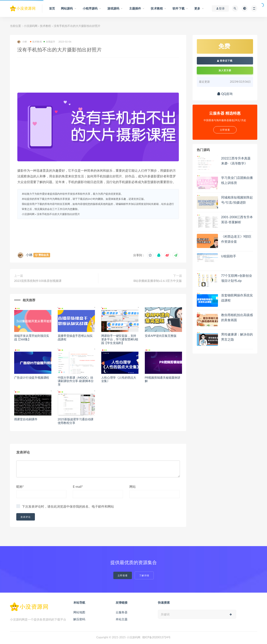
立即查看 (123, 575)
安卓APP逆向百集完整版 (161, 336)
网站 (133, 486)
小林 (22, 42)
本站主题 (122, 619)
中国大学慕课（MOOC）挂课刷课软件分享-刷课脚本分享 (76, 381)
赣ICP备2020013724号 (157, 637)
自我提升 (49, 42)
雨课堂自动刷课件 (26, 419)
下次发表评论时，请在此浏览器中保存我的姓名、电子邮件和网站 (68, 506)
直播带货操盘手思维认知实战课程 (75, 337)
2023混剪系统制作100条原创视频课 (38, 281)
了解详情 (144, 575)
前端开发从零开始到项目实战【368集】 (32, 337)
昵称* (20, 486)
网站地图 (79, 612)
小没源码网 (31, 26)
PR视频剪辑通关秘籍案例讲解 (163, 379)
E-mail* (78, 486)
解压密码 (79, 619)
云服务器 (122, 612)
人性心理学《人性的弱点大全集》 (119, 379)
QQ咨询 (225, 94)
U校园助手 (229, 256)
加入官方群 (225, 70)
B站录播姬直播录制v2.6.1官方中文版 (158, 281)
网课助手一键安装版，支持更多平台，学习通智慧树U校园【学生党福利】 (120, 339)
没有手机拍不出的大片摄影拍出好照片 (58, 214)
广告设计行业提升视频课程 (32, 377)
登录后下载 (225, 61)
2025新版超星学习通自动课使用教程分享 (76, 421)
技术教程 (45, 26)
